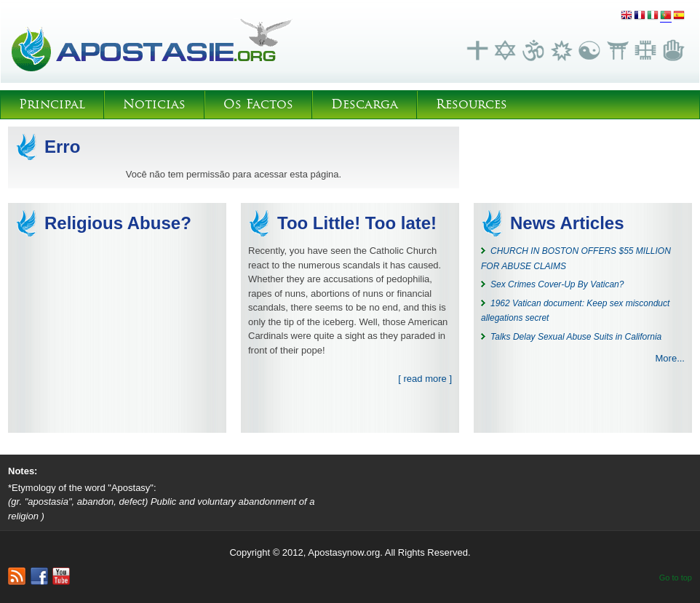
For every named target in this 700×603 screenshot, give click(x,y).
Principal (52, 104)
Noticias (154, 104)
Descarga (365, 104)
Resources (472, 104)
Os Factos (258, 104)
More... (670, 358)
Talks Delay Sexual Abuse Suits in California (576, 337)
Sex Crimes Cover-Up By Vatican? (557, 284)
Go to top (676, 578)
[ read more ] (425, 379)
